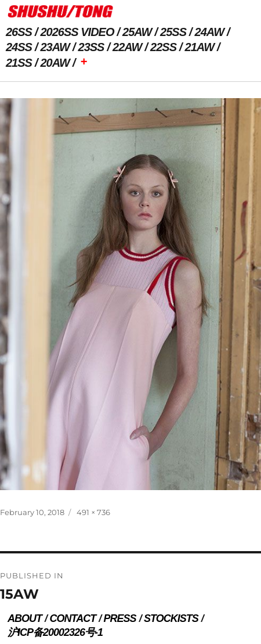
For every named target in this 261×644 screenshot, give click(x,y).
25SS (173, 32)
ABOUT (25, 618)
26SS (19, 32)
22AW (127, 47)
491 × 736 (93, 512)
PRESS (120, 618)
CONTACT (72, 618)
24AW (209, 32)
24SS (19, 47)
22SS (163, 47)
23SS (91, 47)
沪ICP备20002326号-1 (55, 632)
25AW (137, 32)
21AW (200, 47)
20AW (55, 63)
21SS (19, 63)
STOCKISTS (171, 618)
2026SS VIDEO (77, 32)
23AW (55, 47)
